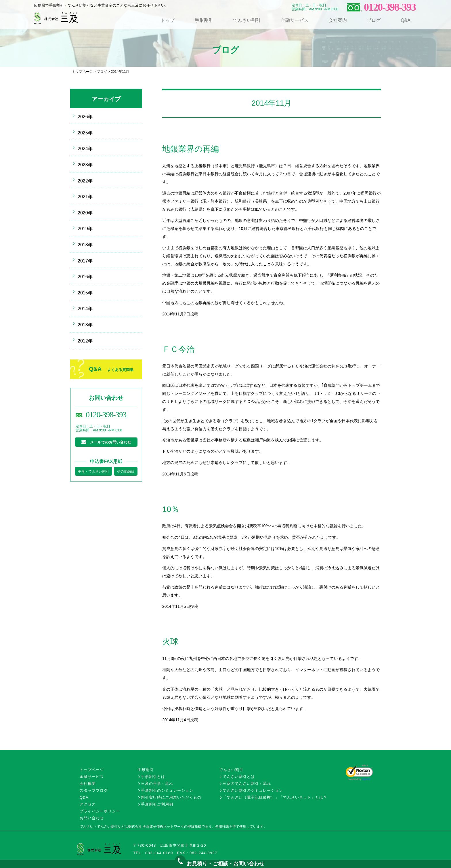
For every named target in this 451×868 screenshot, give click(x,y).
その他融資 (126, 471)
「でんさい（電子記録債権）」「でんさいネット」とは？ (275, 797)
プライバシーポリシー (100, 811)
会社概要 (88, 784)
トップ (168, 20)
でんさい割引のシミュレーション (253, 790)
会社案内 (338, 20)
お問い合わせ (92, 818)
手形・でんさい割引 (93, 471)
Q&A (406, 20)
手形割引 (204, 20)
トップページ (82, 72)
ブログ (374, 20)
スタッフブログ (94, 790)
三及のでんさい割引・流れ (247, 784)
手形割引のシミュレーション (167, 790)
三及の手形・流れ (157, 784)
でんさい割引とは (239, 777)
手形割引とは (153, 777)
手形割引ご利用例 (157, 804)
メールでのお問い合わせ (111, 442)
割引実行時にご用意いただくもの (171, 797)
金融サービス (295, 20)
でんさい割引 (247, 20)
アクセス (88, 804)
